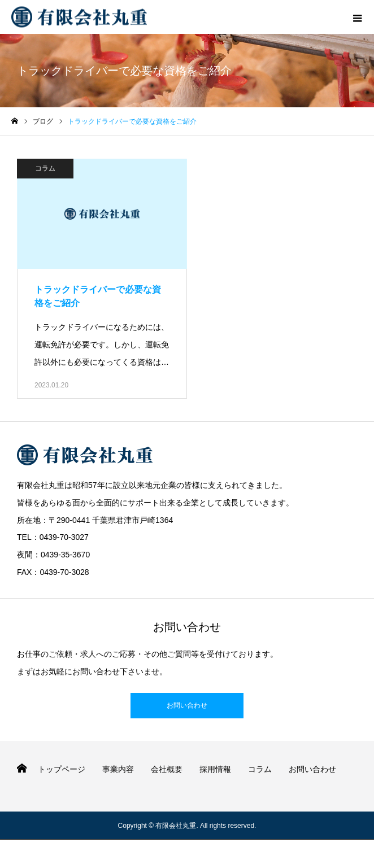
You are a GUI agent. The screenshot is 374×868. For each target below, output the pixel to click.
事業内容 (118, 769)
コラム (45, 168)
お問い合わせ (187, 705)
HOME (22, 768)
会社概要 (167, 769)
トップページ (62, 769)
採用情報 (215, 769)
